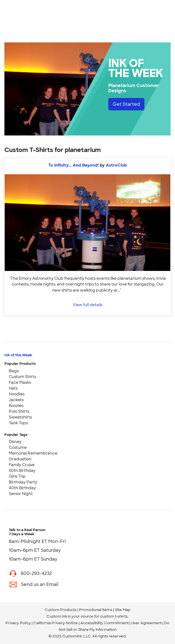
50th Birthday (22, 471)
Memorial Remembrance (33, 453)
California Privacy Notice (56, 623)
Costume (18, 447)
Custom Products (61, 610)
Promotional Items (96, 610)
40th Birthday (22, 488)
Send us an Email (40, 584)
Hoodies (17, 394)
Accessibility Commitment (105, 623)
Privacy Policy (18, 623)
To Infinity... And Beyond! (73, 165)
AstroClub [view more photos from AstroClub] (116, 165)
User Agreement (146, 623)
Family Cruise (22, 465)
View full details (88, 305)
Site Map (123, 610)
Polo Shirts (19, 411)
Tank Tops (18, 423)
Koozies (16, 406)
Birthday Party (23, 482)
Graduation (20, 459)
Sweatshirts (20, 417)
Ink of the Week (18, 355)
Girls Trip (17, 476)
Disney (15, 442)
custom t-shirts (114, 616)
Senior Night (21, 494)
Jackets (16, 400)
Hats (13, 388)
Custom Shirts (22, 377)
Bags (14, 371)
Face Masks (20, 382)
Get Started (126, 104)
